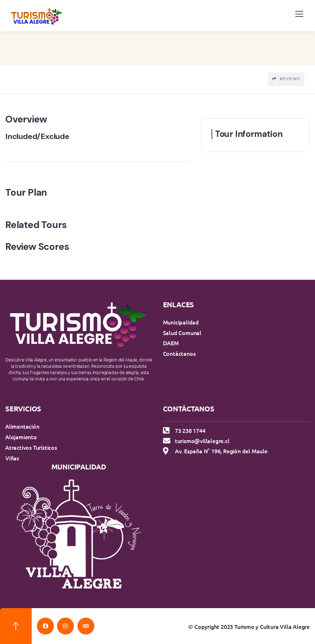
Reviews (286, 79)
